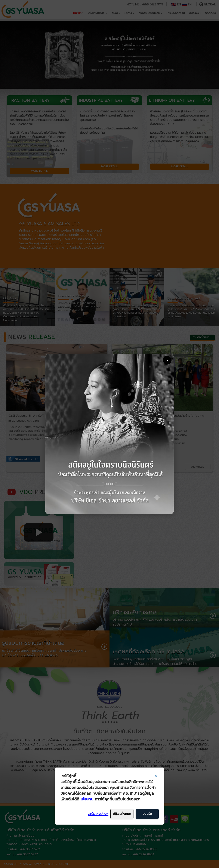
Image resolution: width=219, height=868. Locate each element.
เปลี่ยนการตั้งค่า (98, 814)
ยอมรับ (147, 814)
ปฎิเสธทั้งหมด (122, 814)
